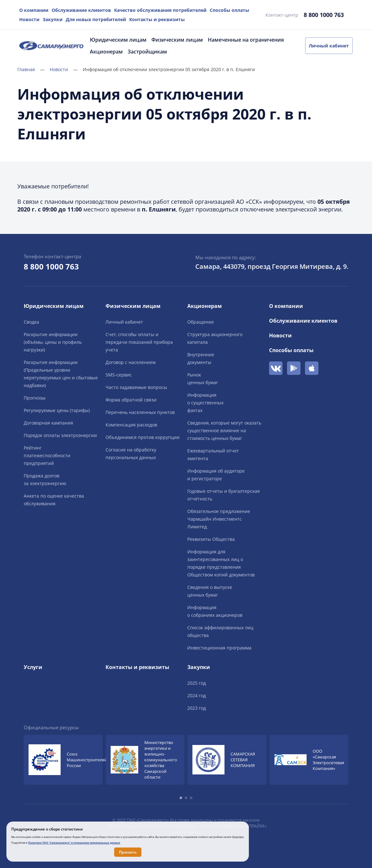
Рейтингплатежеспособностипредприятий (47, 455)
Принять (128, 852)
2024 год (197, 695)
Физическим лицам (177, 40)
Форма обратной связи (131, 400)
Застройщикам (147, 52)
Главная (31, 69)
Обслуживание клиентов (81, 10)
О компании (34, 10)
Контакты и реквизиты (157, 19)
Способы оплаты (229, 10)
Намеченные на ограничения (246, 40)
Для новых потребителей (96, 19)
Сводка (31, 322)
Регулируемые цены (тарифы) (57, 410)
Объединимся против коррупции (143, 437)
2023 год (197, 708)
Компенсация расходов (131, 425)
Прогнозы (35, 398)
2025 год (197, 683)
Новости (29, 19)
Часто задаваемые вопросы (136, 387)
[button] (181, 798)
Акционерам (106, 52)
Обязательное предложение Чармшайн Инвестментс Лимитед (219, 519)
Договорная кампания (48, 423)
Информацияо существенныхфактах (205, 403)
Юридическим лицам (118, 40)
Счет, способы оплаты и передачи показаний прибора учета (139, 342)
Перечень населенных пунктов (140, 412)
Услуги (33, 667)
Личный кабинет (329, 46)
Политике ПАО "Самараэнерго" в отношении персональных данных (74, 843)
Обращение (201, 322)
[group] (63, 760)
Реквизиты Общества (211, 539)
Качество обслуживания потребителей (160, 10)
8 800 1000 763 (324, 15)
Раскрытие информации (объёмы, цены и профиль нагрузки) (53, 342)
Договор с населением (131, 362)
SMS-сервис (119, 375)
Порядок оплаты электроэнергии (60, 435)
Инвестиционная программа (219, 648)
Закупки (53, 19)
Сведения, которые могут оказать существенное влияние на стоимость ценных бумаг (224, 430)
